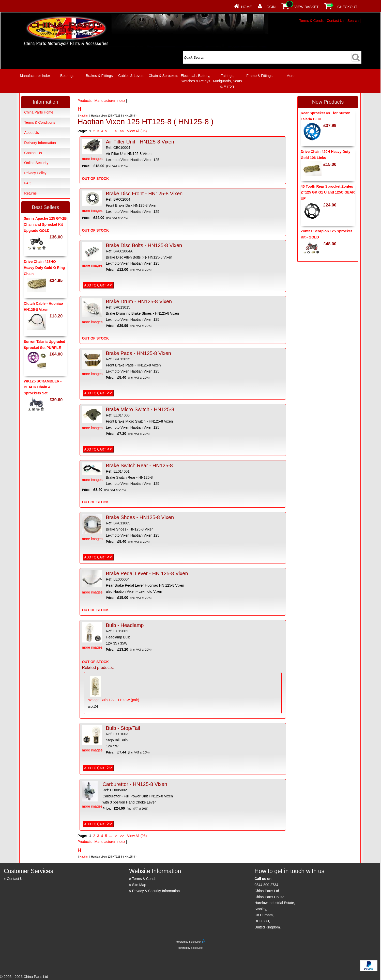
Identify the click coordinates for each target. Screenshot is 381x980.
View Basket (306, 7)
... (111, 131)
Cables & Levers (131, 76)
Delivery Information (40, 143)
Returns (30, 193)
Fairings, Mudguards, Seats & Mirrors (227, 81)
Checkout (347, 7)
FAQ (28, 183)
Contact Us (335, 21)
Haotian (84, 116)
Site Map (139, 885)
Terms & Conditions (40, 122)
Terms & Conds (311, 21)
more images (92, 150)
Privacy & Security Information (156, 891)
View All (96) (136, 131)
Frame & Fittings (259, 76)
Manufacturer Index (35, 76)
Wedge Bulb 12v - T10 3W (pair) (114, 700)
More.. (292, 76)
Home (247, 7)
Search (353, 21)
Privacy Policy (35, 173)
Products (85, 101)
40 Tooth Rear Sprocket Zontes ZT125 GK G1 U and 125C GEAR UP (328, 192)
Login (270, 7)
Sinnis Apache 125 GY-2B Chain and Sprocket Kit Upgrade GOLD (45, 224)
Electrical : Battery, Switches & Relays (195, 78)
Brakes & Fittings (99, 76)
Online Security (36, 163)
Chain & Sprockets (163, 76)
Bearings (67, 76)
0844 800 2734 (266, 885)
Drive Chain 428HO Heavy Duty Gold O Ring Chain (44, 268)
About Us (32, 133)
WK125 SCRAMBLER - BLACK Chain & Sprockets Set (43, 387)
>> (122, 131)
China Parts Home (39, 112)
